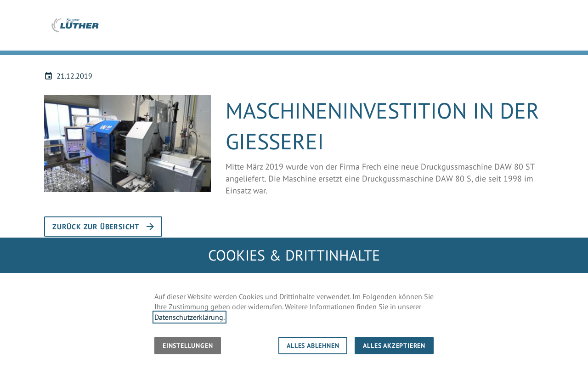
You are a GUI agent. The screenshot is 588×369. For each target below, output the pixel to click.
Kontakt (563, 29)
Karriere (524, 29)
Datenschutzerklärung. (189, 317)
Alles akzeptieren (394, 346)
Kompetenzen (430, 29)
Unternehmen (369, 29)
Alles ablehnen (313, 346)
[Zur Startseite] (75, 25)
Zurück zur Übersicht (96, 227)
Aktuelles (482, 29)
